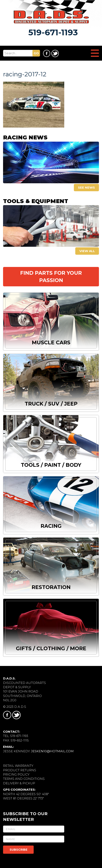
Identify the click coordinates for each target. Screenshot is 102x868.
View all (87, 251)
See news (86, 187)
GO (36, 53)
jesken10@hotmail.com (52, 751)
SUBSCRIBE (18, 850)
